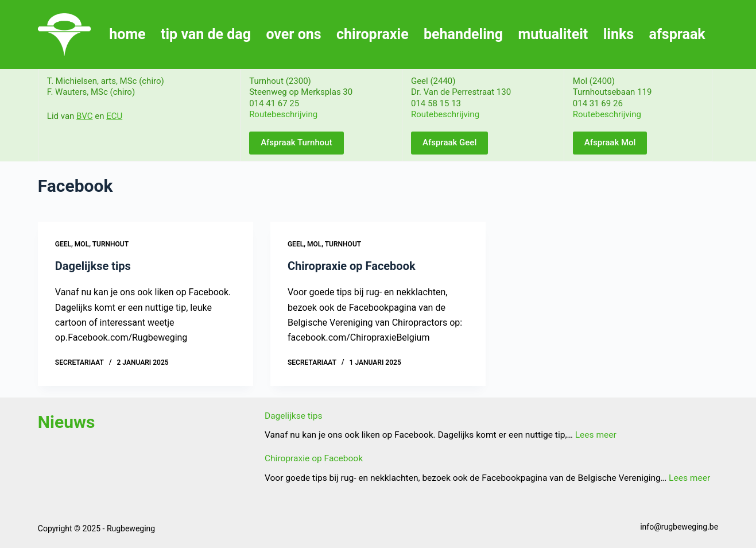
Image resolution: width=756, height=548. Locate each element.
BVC (84, 116)
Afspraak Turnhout (296, 142)
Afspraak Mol (610, 142)
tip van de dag (206, 34)
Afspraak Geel (449, 142)
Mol (82, 244)
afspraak (677, 34)
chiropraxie (373, 34)
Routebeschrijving (283, 114)
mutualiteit (553, 34)
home (127, 34)
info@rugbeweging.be (679, 527)
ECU (114, 116)
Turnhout (111, 244)
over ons (293, 34)
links (619, 34)
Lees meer (596, 435)
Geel (63, 244)
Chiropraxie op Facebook (352, 266)
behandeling (463, 34)
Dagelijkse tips (93, 266)
